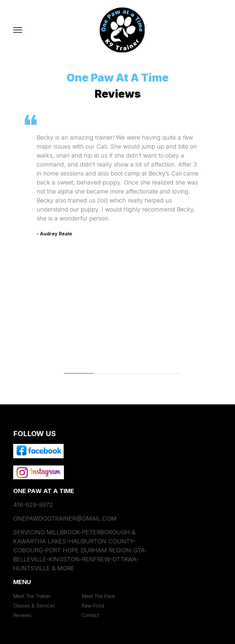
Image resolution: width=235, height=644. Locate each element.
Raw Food (93, 606)
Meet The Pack (98, 596)
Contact (90, 615)
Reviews (22, 615)
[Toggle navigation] (18, 30)
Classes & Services (34, 606)
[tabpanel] (118, 180)
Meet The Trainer (32, 596)
